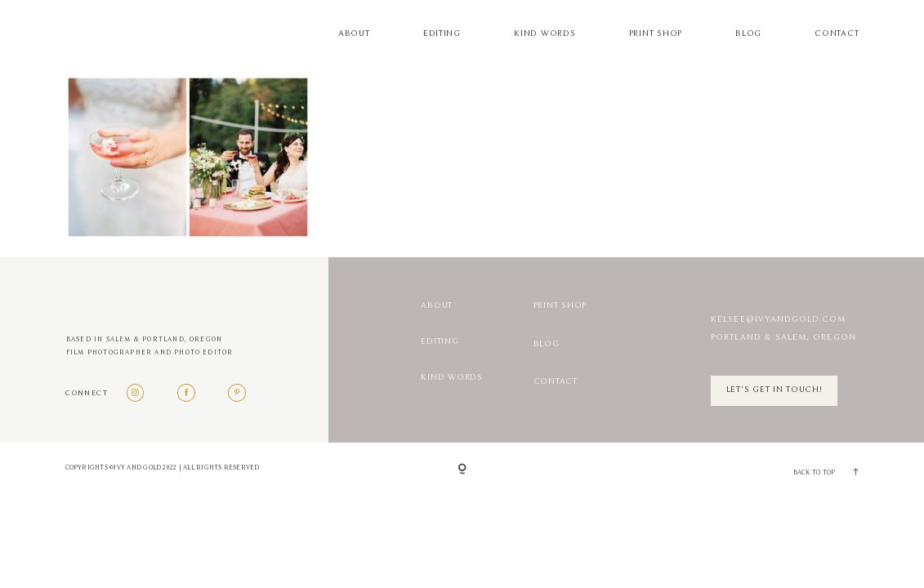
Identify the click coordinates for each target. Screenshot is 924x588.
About (354, 34)
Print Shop (656, 34)
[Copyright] (462, 470)
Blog (748, 34)
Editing (442, 34)
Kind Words (545, 34)
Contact (837, 34)
